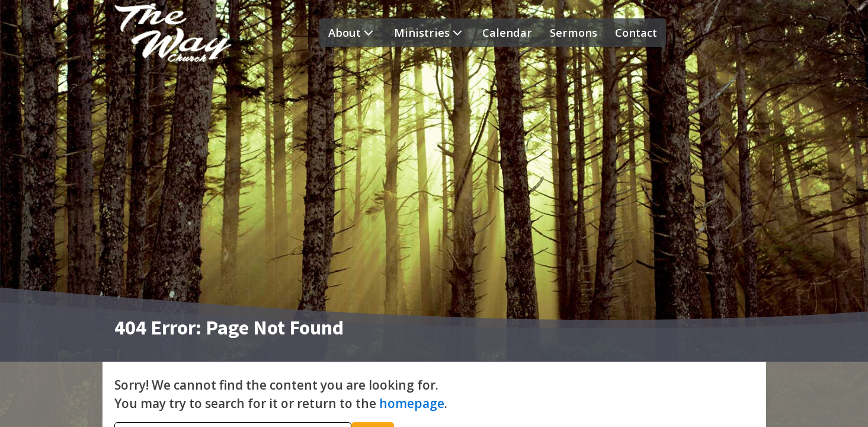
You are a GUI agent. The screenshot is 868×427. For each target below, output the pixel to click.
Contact (636, 32)
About (352, 33)
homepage (412, 403)
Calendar (507, 32)
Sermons (574, 32)
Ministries (430, 33)
